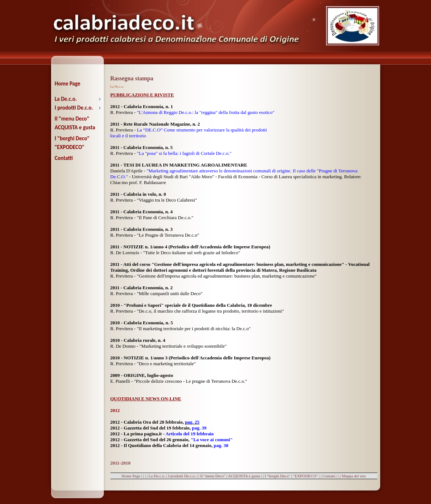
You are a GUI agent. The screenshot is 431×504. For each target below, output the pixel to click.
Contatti (64, 158)
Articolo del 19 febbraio (190, 434)
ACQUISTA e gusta (75, 127)
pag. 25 (192, 422)
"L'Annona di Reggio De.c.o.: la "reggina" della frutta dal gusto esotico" (205, 112)
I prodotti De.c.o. (182, 476)
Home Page (68, 84)
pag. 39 (199, 428)
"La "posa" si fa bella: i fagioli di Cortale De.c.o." (184, 153)
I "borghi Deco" (72, 138)
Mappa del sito (354, 476)
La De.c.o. (157, 476)
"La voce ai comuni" (211, 440)
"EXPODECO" (70, 147)
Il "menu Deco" (72, 119)
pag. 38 (221, 445)
